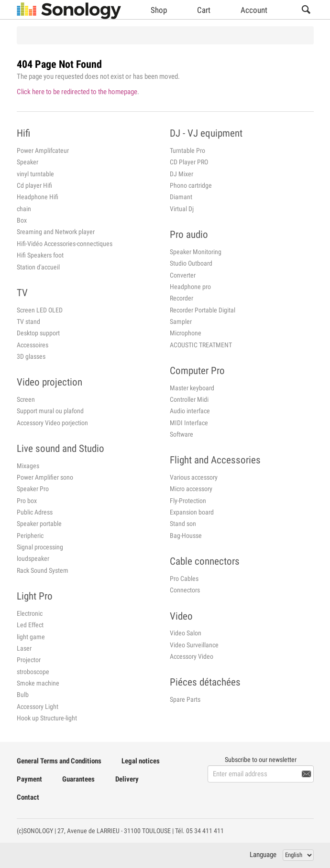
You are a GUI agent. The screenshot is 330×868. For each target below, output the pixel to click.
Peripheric (30, 536)
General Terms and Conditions (59, 761)
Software (181, 434)
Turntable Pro (187, 150)
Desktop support (38, 333)
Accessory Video (192, 656)
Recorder (181, 298)
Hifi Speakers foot (40, 255)
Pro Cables (184, 579)
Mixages (28, 466)
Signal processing (40, 547)
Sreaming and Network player (56, 232)
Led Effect (30, 625)
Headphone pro (190, 287)
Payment (29, 779)
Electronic (30, 613)
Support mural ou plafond (50, 411)
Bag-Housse (186, 536)
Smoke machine (38, 683)
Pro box (27, 501)
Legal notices (141, 761)
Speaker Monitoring (196, 252)
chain (24, 209)
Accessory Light (38, 707)
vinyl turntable (35, 174)
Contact (28, 797)
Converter (183, 275)
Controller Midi (189, 399)
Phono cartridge (191, 185)
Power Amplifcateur (43, 150)
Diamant (181, 197)
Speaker (27, 162)
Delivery (127, 779)
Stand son (183, 524)
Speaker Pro (33, 489)
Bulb (23, 695)
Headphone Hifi (38, 197)
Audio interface (190, 411)
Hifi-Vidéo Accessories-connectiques (65, 244)
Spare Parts (185, 699)
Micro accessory (191, 489)
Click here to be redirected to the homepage (77, 92)
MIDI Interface (189, 423)
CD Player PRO (189, 162)
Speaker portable (39, 524)
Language (263, 855)
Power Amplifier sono (45, 477)
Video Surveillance (194, 645)
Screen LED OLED (40, 310)
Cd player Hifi (34, 185)
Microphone (186, 333)
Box (22, 220)
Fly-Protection (188, 501)
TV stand (28, 321)
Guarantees (78, 779)
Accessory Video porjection (52, 423)
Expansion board (192, 512)
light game (31, 637)
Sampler (181, 321)
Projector (29, 660)
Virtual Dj (182, 209)
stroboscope (33, 672)
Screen (26, 399)
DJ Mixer (181, 174)
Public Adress (35, 512)
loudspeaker (33, 558)
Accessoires (33, 345)
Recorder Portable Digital (203, 310)
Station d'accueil (38, 267)
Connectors (185, 590)
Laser (24, 648)
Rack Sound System (43, 570)
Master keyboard (192, 388)
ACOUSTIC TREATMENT (201, 345)
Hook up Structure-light (47, 718)
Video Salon (186, 633)
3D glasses (31, 356)
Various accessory (194, 477)
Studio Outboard (191, 263)
